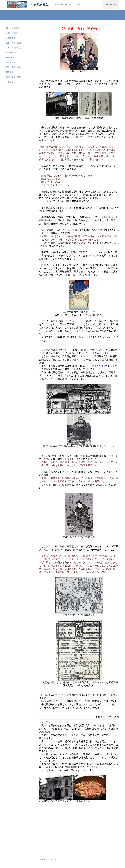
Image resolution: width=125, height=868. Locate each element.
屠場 (104, 366)
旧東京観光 (11, 62)
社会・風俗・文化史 (14, 43)
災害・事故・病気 (13, 67)
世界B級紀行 (11, 53)
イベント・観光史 (13, 48)
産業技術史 (11, 38)
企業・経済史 (12, 33)
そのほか (10, 82)
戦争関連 (10, 72)
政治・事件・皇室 (13, 77)
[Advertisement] (79, 830)
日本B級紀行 (11, 57)
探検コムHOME (13, 28)
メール (53, 859)
